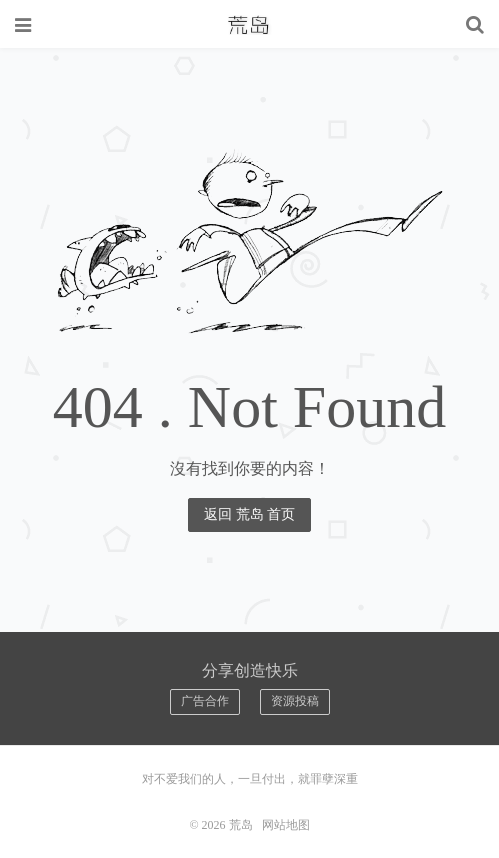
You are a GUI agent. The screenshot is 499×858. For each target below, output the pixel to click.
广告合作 (205, 701)
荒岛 (250, 25)
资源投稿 (295, 701)
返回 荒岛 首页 (249, 514)
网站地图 (286, 825)
